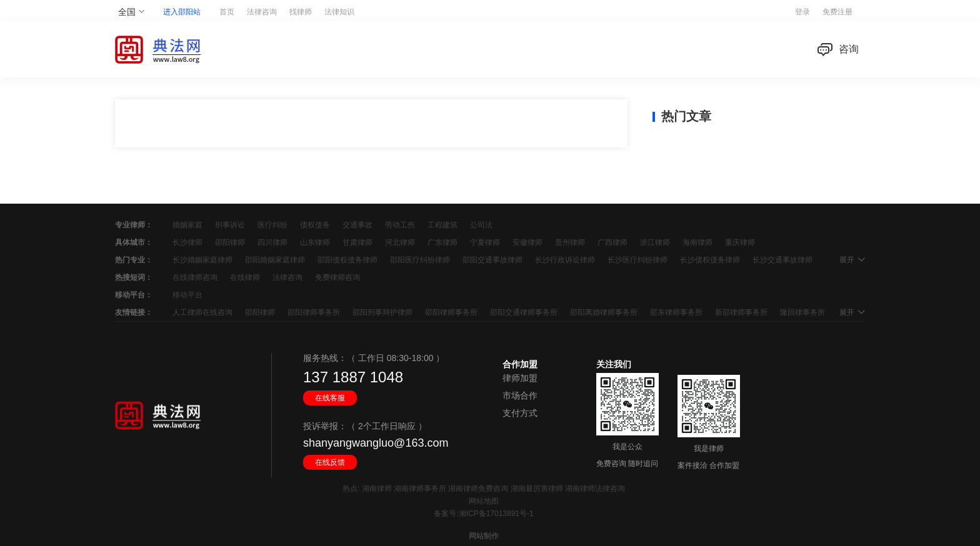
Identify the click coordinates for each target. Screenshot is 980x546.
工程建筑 (442, 225)
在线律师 (245, 277)
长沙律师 (187, 242)
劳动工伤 (400, 225)
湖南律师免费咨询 (478, 489)
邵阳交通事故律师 (492, 260)
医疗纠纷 (272, 225)
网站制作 (484, 536)
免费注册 (837, 12)
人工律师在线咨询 (202, 312)
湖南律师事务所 (420, 489)
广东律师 (442, 242)
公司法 (481, 225)
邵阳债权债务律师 (347, 260)
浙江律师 (655, 242)
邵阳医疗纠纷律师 (420, 260)
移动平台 (187, 295)
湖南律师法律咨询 (595, 489)
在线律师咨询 (195, 277)
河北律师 (400, 242)
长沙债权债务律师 (710, 260)
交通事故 (357, 225)
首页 (227, 12)
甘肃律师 (357, 242)
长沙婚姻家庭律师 (202, 260)
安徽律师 (527, 242)
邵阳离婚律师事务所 (604, 312)
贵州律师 (570, 242)
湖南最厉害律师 (537, 489)
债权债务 (315, 225)
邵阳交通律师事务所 (524, 312)
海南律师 (697, 242)
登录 (802, 12)
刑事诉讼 (230, 225)
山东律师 (315, 242)
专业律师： (134, 225)
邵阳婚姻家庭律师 (275, 260)
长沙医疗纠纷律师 (637, 260)
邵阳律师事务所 (314, 312)
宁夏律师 (485, 242)
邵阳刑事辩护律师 (382, 312)
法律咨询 (262, 12)
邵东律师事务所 (676, 312)
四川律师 (272, 242)
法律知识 (339, 12)
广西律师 (612, 242)
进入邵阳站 (182, 12)
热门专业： (134, 260)
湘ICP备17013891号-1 (496, 514)
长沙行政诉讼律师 (565, 260)
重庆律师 (740, 242)
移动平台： (134, 295)
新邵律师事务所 (741, 312)
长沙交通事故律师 (782, 260)
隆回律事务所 (802, 312)
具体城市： (134, 242)
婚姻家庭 (187, 225)
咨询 (838, 50)
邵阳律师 (230, 242)
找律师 (301, 12)
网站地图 (484, 501)
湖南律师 (377, 489)
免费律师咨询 (337, 277)
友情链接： (134, 312)
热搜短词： (134, 277)
